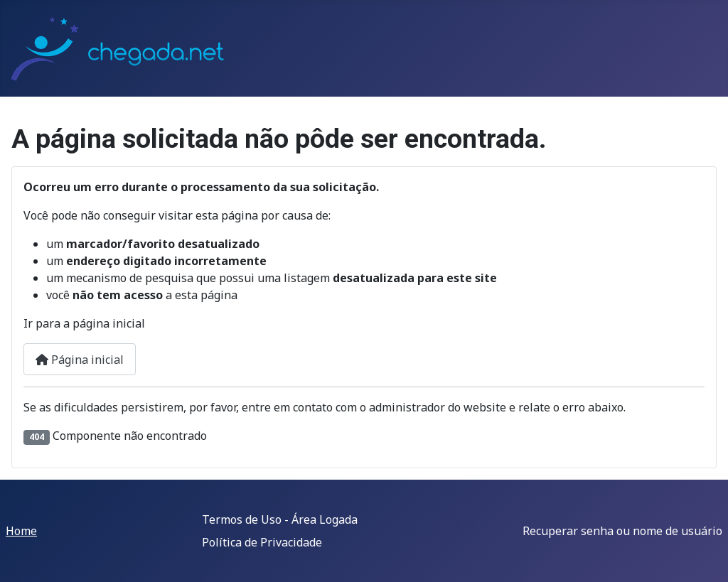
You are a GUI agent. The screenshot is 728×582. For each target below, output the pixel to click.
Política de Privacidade (262, 542)
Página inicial (80, 360)
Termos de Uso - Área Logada (280, 519)
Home (21, 531)
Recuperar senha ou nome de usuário (622, 531)
